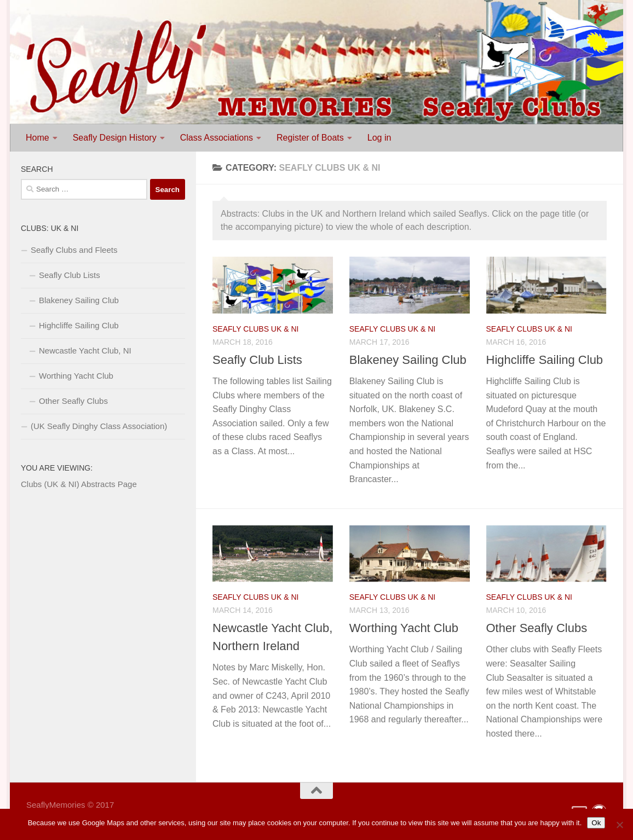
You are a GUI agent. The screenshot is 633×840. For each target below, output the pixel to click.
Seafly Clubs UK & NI (255, 329)
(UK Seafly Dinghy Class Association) (99, 426)
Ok (596, 823)
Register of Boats (310, 138)
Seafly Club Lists (257, 360)
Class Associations (217, 138)
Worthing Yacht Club (404, 628)
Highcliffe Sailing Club (545, 360)
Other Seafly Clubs (537, 628)
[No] (619, 825)
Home (38, 138)
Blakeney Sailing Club (408, 360)
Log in (379, 138)
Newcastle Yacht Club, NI (85, 351)
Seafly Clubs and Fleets (74, 250)
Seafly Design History (115, 138)
